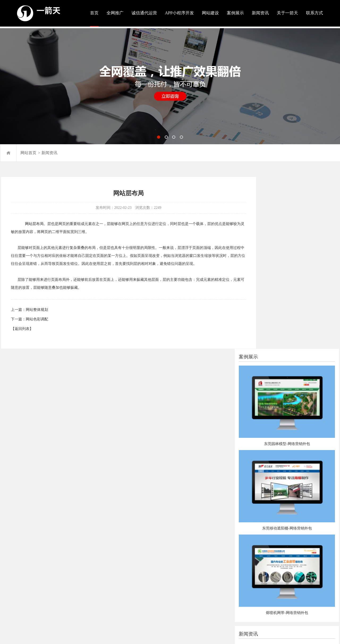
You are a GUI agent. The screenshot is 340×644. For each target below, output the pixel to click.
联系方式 (314, 13)
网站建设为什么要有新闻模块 (287, 481)
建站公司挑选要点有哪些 (283, 433)
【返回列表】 (22, 330)
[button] (159, 135)
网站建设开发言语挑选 (281, 452)
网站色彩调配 (37, 320)
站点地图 (7, 585)
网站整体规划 (37, 310)
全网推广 (115, 13)
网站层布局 (34, 224)
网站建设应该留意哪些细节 (285, 423)
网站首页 (28, 151)
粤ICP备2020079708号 (33, 579)
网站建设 (210, 13)
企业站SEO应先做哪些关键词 (286, 471)
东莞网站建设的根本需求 (283, 442)
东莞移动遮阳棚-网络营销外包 (299, 322)
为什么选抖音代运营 (279, 490)
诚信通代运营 (144, 13)
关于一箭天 (287, 13)
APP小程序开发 (179, 13)
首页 (94, 13)
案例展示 (235, 13)
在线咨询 (169, 572)
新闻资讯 (260, 13)
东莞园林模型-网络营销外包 (299, 254)
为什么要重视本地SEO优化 (284, 462)
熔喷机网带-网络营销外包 (299, 389)
